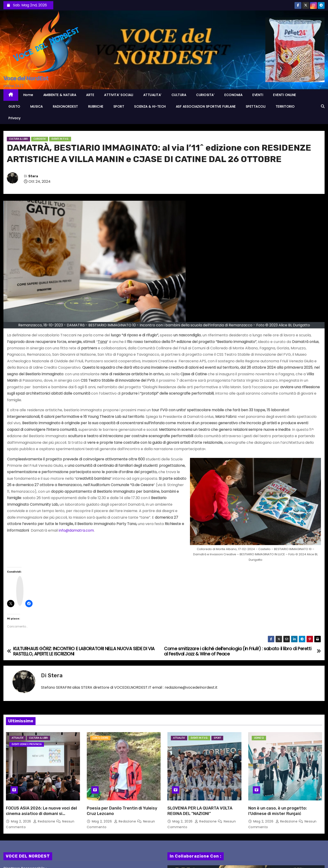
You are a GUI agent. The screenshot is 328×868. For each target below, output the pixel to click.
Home (28, 95)
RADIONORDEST (65, 107)
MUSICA (37, 107)
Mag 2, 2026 (22, 821)
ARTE (90, 95)
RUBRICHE (96, 107)
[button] (323, 106)
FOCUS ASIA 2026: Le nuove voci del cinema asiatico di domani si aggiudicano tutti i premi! (41, 814)
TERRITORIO (285, 107)
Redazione (45, 821)
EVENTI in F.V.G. (60, 139)
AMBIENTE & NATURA (60, 95)
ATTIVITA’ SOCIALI (119, 95)
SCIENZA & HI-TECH (150, 107)
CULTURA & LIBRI (18, 139)
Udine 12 (259, 738)
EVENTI (258, 95)
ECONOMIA (233, 95)
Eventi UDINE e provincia (27, 744)
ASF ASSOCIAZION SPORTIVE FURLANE (206, 107)
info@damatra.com (76, 530)
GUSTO (14, 107)
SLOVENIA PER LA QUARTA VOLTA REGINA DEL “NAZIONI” (200, 811)
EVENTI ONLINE (285, 95)
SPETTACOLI (256, 107)
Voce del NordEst (26, 78)
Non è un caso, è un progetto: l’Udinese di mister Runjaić (278, 811)
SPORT (119, 107)
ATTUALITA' (18, 738)
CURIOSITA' (40, 139)
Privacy (15, 118)
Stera (33, 176)
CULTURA (179, 95)
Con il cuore (100, 738)
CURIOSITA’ (205, 95)
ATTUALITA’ (152, 95)
